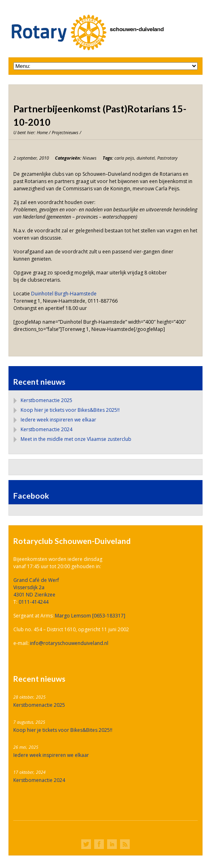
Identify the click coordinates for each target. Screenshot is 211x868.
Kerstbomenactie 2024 (46, 429)
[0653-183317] (109, 616)
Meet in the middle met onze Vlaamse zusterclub (76, 439)
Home (42, 132)
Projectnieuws (65, 132)
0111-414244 (34, 602)
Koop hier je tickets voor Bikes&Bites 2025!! (70, 410)
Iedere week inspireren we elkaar (58, 420)
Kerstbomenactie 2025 (46, 400)
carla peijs (124, 158)
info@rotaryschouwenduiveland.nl (69, 643)
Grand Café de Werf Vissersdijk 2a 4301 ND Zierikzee (36, 587)
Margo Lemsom (74, 616)
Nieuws (90, 158)
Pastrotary (167, 158)
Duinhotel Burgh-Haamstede (64, 294)
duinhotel (146, 158)
